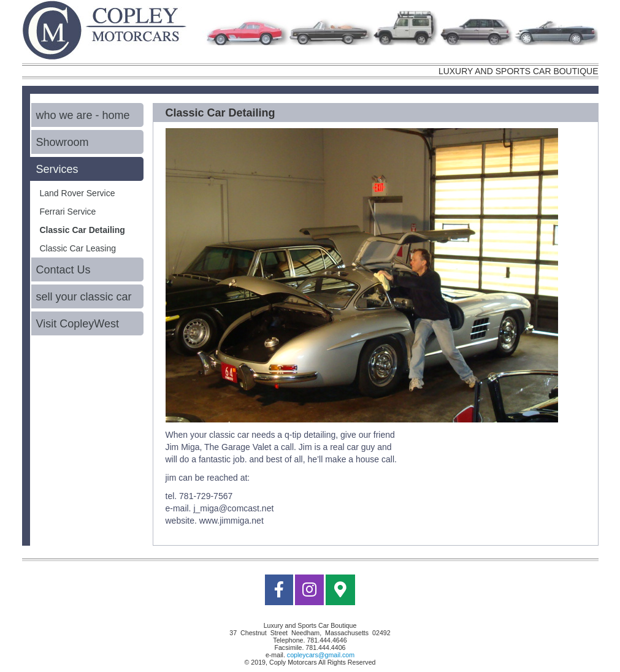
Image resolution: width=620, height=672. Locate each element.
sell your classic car (84, 297)
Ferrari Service (68, 212)
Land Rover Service (78, 193)
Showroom (63, 142)
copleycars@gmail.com (321, 655)
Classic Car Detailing (82, 230)
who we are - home (83, 115)
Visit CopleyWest (78, 324)
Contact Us (63, 270)
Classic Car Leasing (78, 248)
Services (57, 169)
